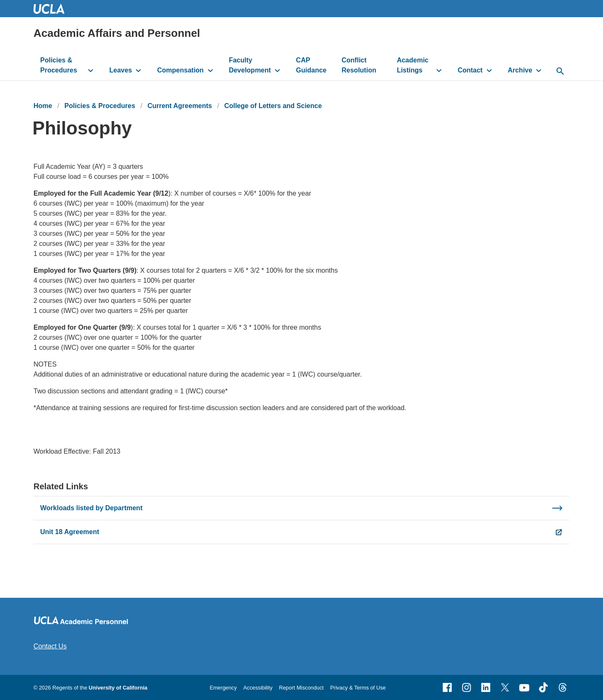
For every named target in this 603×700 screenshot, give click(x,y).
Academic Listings (413, 65)
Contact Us (50, 646)
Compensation (180, 70)
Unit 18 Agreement (70, 532)
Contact (470, 70)
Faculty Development (250, 65)
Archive (520, 70)
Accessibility (258, 688)
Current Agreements (180, 106)
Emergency (223, 688)
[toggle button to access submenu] (91, 70)
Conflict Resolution (359, 65)
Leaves (121, 70)
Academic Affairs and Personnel (117, 33)
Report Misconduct (301, 688)
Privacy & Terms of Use (358, 688)
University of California (118, 688)
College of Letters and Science (273, 106)
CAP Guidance (311, 65)
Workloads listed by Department (91, 508)
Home (43, 106)
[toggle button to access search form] (560, 72)
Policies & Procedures (59, 65)
